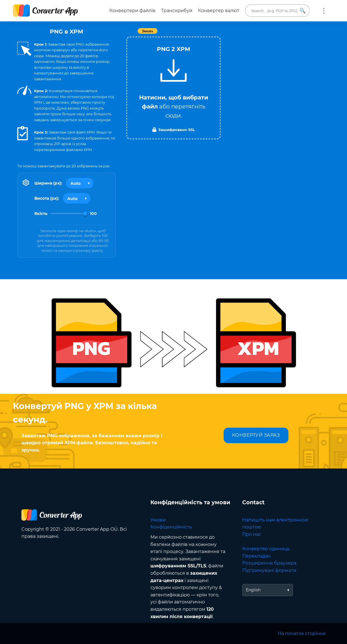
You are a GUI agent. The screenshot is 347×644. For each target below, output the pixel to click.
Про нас (252, 534)
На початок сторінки (302, 633)
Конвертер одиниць (266, 549)
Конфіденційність (171, 527)
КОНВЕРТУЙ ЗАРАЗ (256, 435)
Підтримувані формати (269, 570)
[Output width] (80, 183)
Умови (158, 520)
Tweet (206, 34)
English (253, 590)
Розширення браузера (269, 563)
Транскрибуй (177, 11)
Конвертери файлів (132, 11)
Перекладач (256, 556)
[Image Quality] (69, 214)
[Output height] (77, 198)
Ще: (324, 11)
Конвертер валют (219, 11)
